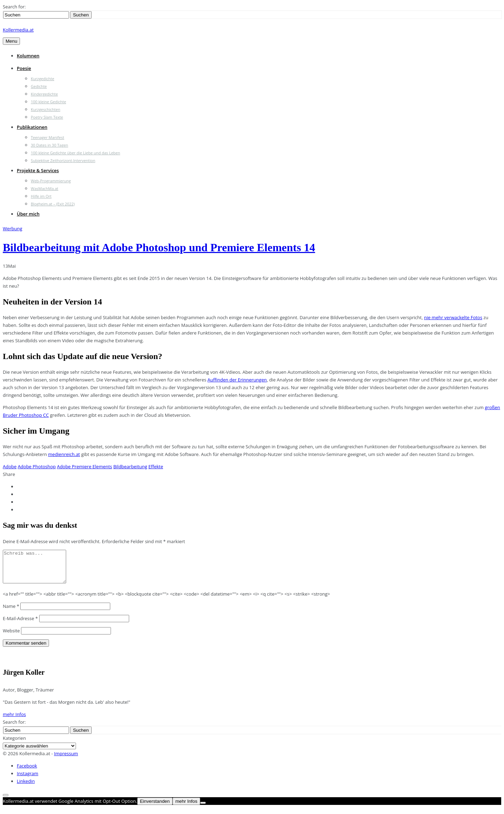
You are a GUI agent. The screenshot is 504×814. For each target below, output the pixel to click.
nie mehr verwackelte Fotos (453, 317)
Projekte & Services (38, 170)
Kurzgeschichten (45, 109)
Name (11, 612)
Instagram (27, 780)
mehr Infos (14, 721)
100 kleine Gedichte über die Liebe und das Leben (75, 153)
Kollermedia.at (18, 30)
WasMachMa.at (44, 188)
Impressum (66, 760)
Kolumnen (28, 56)
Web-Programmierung (51, 181)
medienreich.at (64, 454)
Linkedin (26, 787)
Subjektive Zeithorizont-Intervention (63, 160)
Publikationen (32, 127)
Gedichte (39, 86)
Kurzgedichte (43, 79)
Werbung (13, 229)
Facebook (27, 772)
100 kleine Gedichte (48, 102)
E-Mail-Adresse (20, 625)
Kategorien (14, 744)
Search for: (14, 7)
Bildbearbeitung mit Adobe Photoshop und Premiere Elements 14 (159, 247)
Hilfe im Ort (41, 196)
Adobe (10, 466)
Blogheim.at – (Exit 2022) (53, 204)
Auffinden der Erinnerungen (237, 380)
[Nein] (203, 809)
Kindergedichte (44, 94)
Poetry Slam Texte (47, 117)
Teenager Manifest (47, 137)
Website (11, 637)
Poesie (24, 68)
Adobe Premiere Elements (85, 466)
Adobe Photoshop (37, 466)
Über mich (28, 214)
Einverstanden (155, 808)
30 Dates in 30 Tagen (50, 145)
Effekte (156, 466)
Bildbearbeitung (130, 466)
